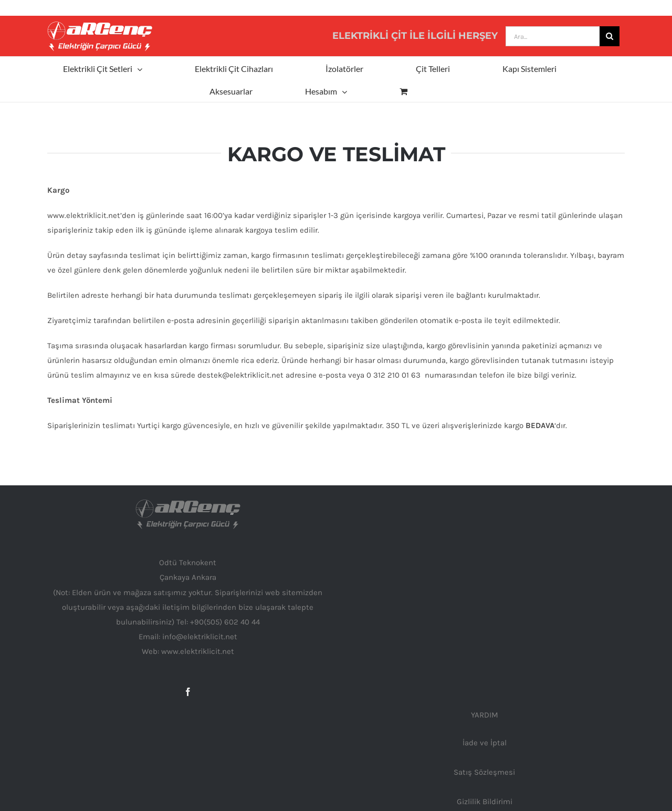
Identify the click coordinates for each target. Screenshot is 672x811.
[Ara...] (553, 36)
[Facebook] (188, 692)
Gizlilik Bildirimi (485, 802)
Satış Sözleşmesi (484, 772)
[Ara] (610, 36)
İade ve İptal (485, 743)
